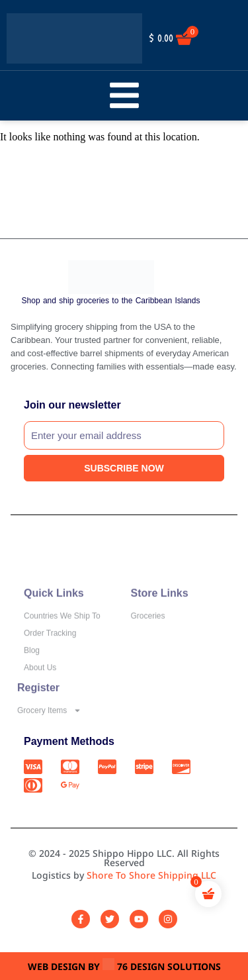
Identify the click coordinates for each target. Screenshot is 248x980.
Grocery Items (49, 722)
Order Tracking (50, 654)
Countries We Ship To (62, 637)
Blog (32, 671)
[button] (124, 96)
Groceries (148, 637)
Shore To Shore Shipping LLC (151, 875)
